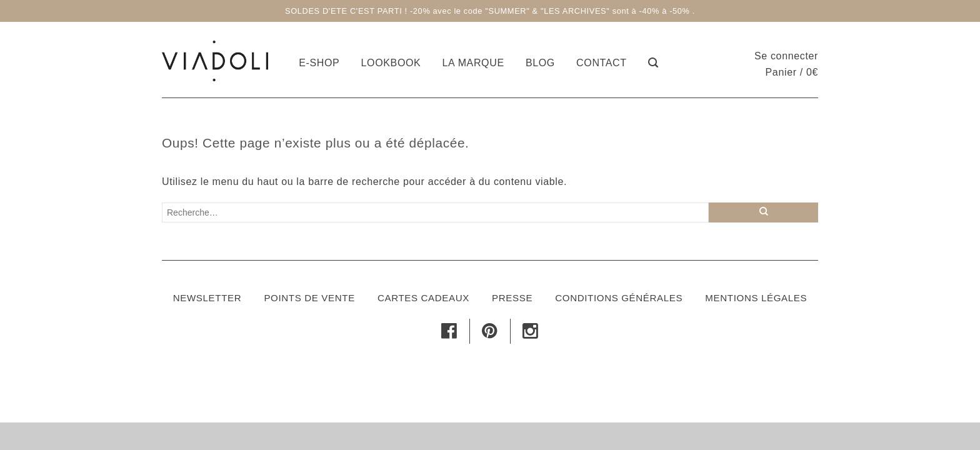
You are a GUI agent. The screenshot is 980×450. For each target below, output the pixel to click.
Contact (602, 63)
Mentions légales (756, 298)
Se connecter (786, 56)
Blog (540, 63)
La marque (473, 63)
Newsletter (207, 298)
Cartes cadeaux (423, 298)
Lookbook (391, 63)
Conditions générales (619, 298)
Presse (512, 298)
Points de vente (309, 298)
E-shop (319, 63)
